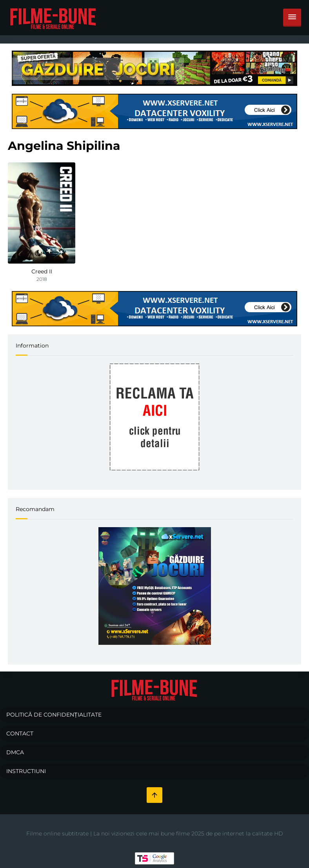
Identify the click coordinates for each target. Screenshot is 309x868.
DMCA (15, 752)
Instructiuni (26, 771)
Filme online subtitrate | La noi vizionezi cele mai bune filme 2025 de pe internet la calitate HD (155, 833)
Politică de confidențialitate (54, 715)
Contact (20, 733)
